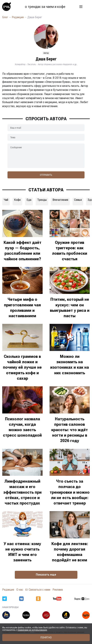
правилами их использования (32, 630)
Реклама (58, 590)
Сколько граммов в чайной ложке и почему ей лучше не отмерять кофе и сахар (22, 367)
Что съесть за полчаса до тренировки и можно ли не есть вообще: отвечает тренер (70, 492)
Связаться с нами (39, 590)
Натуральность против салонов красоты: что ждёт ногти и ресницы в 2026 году (70, 430)
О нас (20, 590)
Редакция (8, 590)
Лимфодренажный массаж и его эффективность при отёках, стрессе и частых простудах (22, 492)
